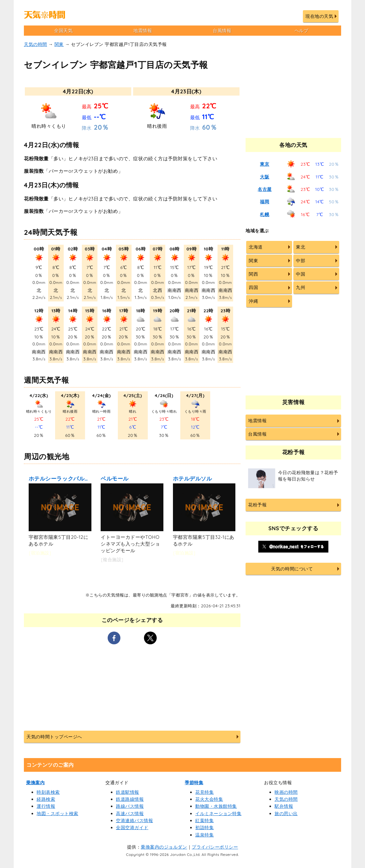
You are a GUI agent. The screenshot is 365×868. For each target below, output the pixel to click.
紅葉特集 (204, 821)
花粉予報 (257, 505)
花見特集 (204, 792)
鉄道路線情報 (130, 799)
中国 (301, 274)
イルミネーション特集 (218, 814)
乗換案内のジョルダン (164, 847)
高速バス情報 (130, 814)
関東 (59, 44)
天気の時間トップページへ (54, 737)
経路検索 (46, 799)
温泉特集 (204, 835)
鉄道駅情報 (128, 792)
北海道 (256, 247)
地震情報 (143, 31)
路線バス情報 (130, 806)
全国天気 (63, 31)
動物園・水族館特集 (216, 806)
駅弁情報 (284, 806)
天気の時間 (36, 44)
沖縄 (253, 301)
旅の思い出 (286, 814)
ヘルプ (302, 31)
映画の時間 (286, 792)
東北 (301, 247)
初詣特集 (204, 828)
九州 (301, 287)
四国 (253, 287)
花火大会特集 (209, 799)
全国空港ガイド (132, 828)
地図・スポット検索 (57, 814)
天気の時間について (292, 569)
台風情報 (222, 31)
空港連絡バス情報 (134, 821)
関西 (253, 274)
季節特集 (194, 783)
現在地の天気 (319, 16)
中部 (301, 261)
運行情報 (46, 806)
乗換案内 (35, 783)
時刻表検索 (48, 792)
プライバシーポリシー (215, 847)
